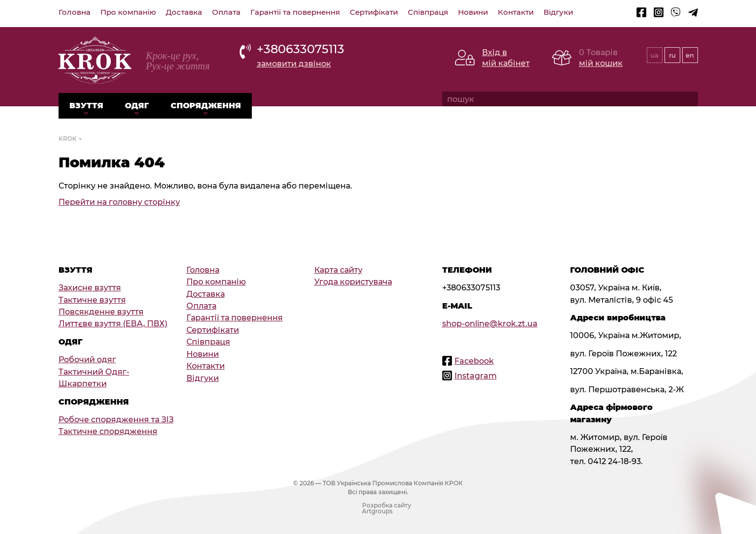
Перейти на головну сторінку (119, 202)
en (690, 55)
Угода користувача (353, 282)
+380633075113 (301, 49)
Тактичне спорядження (108, 431)
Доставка (184, 12)
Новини (473, 12)
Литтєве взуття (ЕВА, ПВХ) (113, 323)
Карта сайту (338, 270)
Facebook (474, 361)
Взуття (86, 105)
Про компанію (128, 12)
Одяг (137, 105)
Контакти (516, 12)
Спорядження (206, 105)
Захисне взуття (90, 287)
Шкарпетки (83, 383)
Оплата (226, 12)
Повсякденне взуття (101, 312)
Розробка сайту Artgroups (387, 508)
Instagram (476, 376)
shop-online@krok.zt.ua (490, 323)
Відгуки (558, 12)
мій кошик (601, 63)
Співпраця (428, 12)
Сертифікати (374, 12)
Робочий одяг (87, 359)
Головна (75, 12)
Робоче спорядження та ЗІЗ (116, 419)
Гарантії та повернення (295, 12)
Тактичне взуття (92, 300)
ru (672, 55)
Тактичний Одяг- (94, 372)
